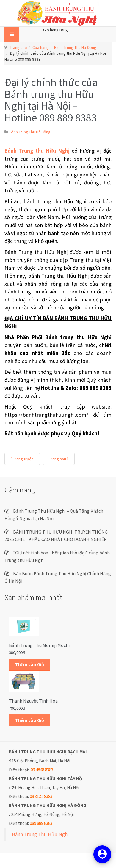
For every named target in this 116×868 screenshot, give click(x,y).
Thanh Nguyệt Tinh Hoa (33, 701)
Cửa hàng (41, 47)
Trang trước (22, 459)
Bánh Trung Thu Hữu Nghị (40, 834)
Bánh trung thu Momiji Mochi (39, 645)
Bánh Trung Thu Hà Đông (75, 47)
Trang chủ (18, 47)
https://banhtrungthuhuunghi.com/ (46, 415)
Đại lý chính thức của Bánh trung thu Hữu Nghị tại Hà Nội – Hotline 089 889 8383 (51, 100)
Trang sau (59, 459)
